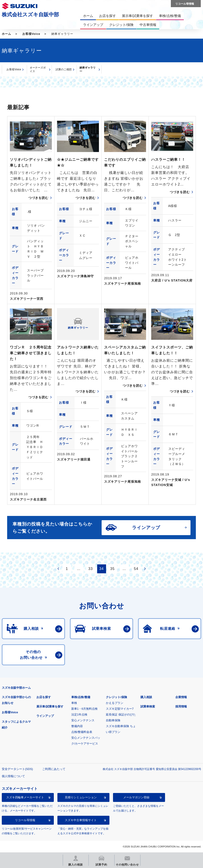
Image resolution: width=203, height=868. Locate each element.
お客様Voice (31, 34)
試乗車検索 (148, 706)
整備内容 (77, 726)
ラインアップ (45, 716)
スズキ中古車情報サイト (81, 820)
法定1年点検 (79, 715)
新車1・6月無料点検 (84, 709)
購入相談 (146, 697)
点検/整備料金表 (82, 732)
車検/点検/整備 (81, 697)
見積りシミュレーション (81, 797)
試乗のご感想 (64, 69)
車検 (74, 703)
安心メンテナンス (83, 720)
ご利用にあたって (54, 769)
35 (113, 569)
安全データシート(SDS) (17, 769)
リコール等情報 (25, 820)
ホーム (6, 34)
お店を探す (44, 697)
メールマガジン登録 (136, 797)
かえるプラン (115, 703)
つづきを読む (38, 198)
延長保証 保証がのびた (121, 715)
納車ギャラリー (88, 70)
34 (102, 569)
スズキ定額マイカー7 (120, 709)
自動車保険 (113, 720)
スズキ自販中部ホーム (16, 688)
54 (136, 569)
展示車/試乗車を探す (50, 706)
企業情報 (181, 697)
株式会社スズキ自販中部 (30, 15)
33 (91, 569)
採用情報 (181, 706)
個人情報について (13, 776)
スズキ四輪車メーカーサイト (25, 797)
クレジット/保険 (116, 697)
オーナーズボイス (38, 70)
